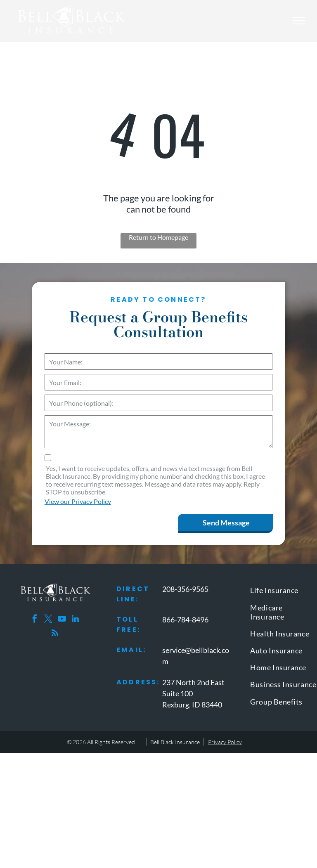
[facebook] (35, 620)
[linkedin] (76, 620)
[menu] (299, 21)
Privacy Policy (225, 742)
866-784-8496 (185, 620)
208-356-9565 (185, 589)
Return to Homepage (158, 237)
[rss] (55, 634)
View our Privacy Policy (78, 501)
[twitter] (48, 620)
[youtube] (62, 620)
